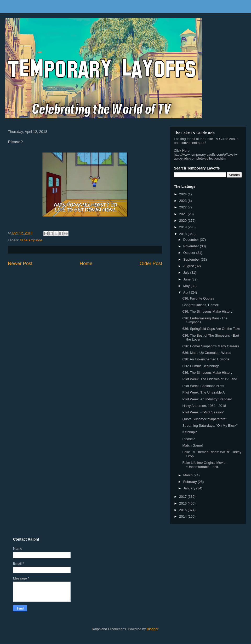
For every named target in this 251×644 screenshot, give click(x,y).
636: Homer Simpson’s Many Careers (211, 346)
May (187, 286)
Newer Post (20, 264)
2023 (183, 201)
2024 (183, 194)
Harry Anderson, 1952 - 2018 (204, 406)
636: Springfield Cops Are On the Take (211, 329)
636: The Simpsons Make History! (208, 311)
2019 (183, 227)
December (192, 240)
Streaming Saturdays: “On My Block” (210, 426)
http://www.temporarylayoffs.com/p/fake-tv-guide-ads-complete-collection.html (206, 156)
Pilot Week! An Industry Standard (207, 399)
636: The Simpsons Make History (207, 373)
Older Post (151, 264)
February (191, 482)
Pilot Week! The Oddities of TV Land (210, 379)
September (192, 259)
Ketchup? (189, 432)
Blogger (152, 629)
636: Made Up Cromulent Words (207, 353)
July (187, 273)
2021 (183, 214)
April (187, 292)
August (189, 266)
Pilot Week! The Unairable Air (204, 392)
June (187, 279)
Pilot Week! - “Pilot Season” (203, 412)
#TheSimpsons (31, 240)
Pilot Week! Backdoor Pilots (203, 386)
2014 (183, 516)
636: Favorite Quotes (198, 298)
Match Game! (192, 445)
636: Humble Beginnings (201, 366)
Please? (188, 439)
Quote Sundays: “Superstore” (204, 419)
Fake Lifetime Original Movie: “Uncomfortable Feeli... (204, 465)
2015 (183, 510)
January (190, 488)
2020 (183, 221)
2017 (183, 497)
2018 (183, 234)
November (192, 246)
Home (86, 264)
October (190, 253)
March (189, 475)
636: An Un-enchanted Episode (206, 359)
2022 (183, 207)
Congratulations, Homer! (201, 305)
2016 (183, 503)
